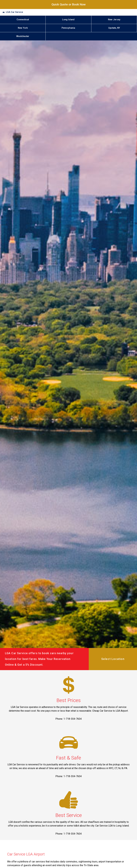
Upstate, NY (114, 28)
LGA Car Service (14, 12)
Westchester (23, 36)
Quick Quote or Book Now (69, 4)
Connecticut (23, 20)
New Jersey (114, 20)
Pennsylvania (68, 28)
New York (23, 28)
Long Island (68, 20)
